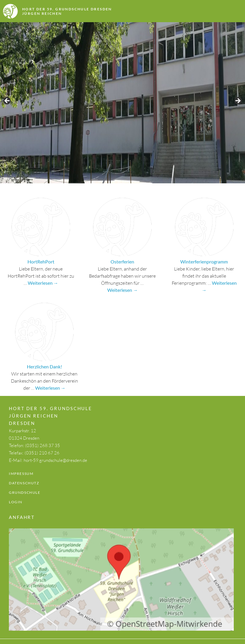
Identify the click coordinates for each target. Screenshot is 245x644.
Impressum (21, 474)
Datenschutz (24, 483)
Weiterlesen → (43, 283)
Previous (7, 101)
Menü (224, 12)
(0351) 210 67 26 (42, 453)
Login (16, 502)
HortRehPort (41, 262)
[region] (123, 103)
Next (238, 101)
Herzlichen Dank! (44, 367)
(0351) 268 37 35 (43, 445)
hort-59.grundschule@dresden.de (55, 460)
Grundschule (25, 492)
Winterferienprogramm (204, 262)
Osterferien (122, 262)
